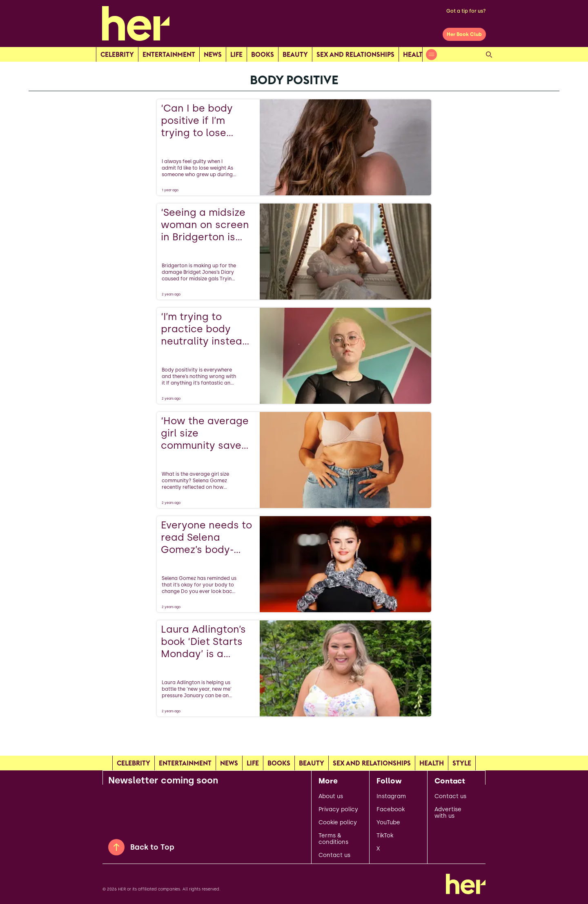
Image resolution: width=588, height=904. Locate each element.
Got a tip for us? (466, 11)
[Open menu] (431, 55)
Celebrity (117, 54)
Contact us (334, 855)
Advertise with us (448, 813)
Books (263, 54)
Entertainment (169, 54)
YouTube (388, 823)
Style (462, 763)
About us (331, 797)
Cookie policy (338, 823)
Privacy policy (338, 810)
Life (236, 54)
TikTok (385, 836)
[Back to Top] (116, 847)
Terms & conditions (333, 839)
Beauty (295, 54)
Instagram (391, 797)
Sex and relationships (355, 54)
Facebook (391, 810)
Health (415, 54)
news (213, 54)
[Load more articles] (294, 734)
